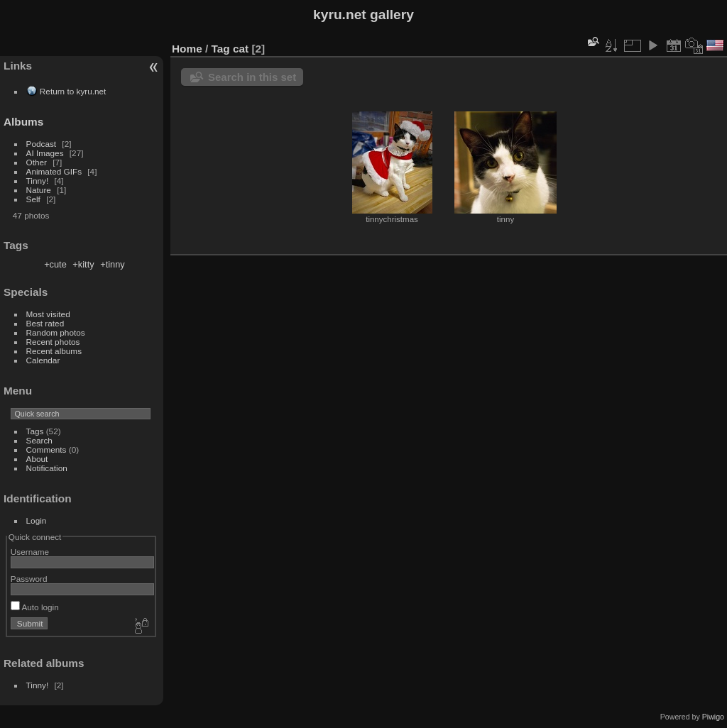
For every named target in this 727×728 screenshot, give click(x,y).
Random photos (56, 332)
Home (187, 49)
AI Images (45, 153)
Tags (35, 431)
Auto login (35, 607)
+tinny (113, 264)
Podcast (42, 144)
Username (30, 552)
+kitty (83, 264)
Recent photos (53, 342)
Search (39, 440)
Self (33, 199)
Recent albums (54, 351)
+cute (55, 264)
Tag (221, 49)
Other (37, 162)
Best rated (45, 323)
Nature (39, 190)
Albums (23, 122)
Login (37, 520)
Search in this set (252, 77)
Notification (47, 468)
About (37, 459)
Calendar (43, 360)
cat (241, 49)
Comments (47, 450)
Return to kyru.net (73, 91)
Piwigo (713, 717)
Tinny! (38, 181)
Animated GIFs (54, 171)
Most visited (48, 314)
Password (29, 579)
